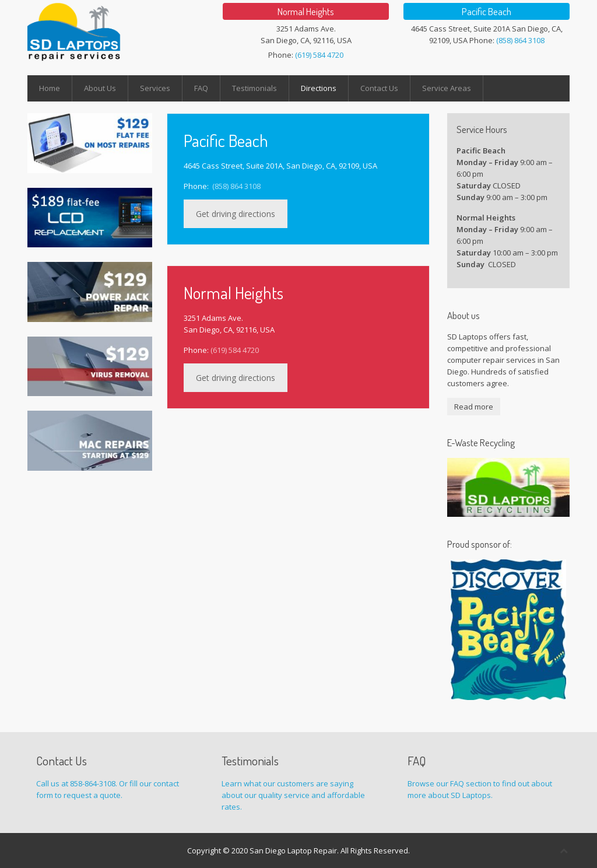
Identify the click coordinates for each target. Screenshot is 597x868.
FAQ (201, 88)
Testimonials (254, 88)
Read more (474, 407)
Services (155, 88)
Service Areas (447, 88)
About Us (100, 88)
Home (50, 88)
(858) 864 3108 (520, 40)
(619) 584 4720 (319, 55)
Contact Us (379, 88)
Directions (319, 88)
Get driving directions (236, 214)
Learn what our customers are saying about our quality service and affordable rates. (293, 795)
